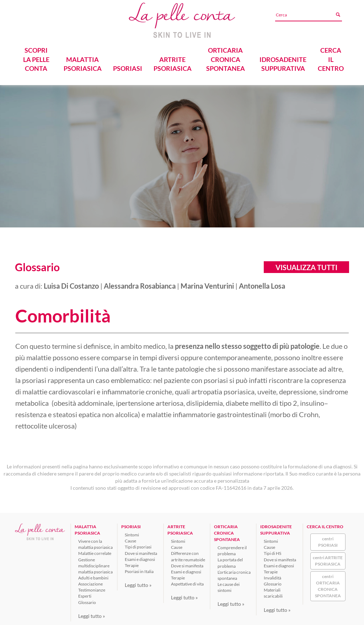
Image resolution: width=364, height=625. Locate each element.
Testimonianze (92, 589)
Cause (130, 539)
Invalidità (272, 576)
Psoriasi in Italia (139, 570)
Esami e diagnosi (140, 558)
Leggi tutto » (92, 614)
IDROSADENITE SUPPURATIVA (283, 62)
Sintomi (132, 533)
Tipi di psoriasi (138, 545)
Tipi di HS (272, 552)
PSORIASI (127, 67)
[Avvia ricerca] (339, 15)
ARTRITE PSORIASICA (172, 62)
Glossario (87, 601)
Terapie (132, 564)
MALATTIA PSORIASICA (82, 62)
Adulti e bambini (93, 576)
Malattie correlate (95, 552)
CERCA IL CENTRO (331, 58)
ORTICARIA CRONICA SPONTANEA (226, 58)
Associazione (90, 582)
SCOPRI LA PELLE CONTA (36, 58)
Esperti (85, 595)
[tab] (182, 315)
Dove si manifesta (141, 552)
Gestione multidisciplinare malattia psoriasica (95, 564)
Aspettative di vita (187, 582)
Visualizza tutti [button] (306, 266)
